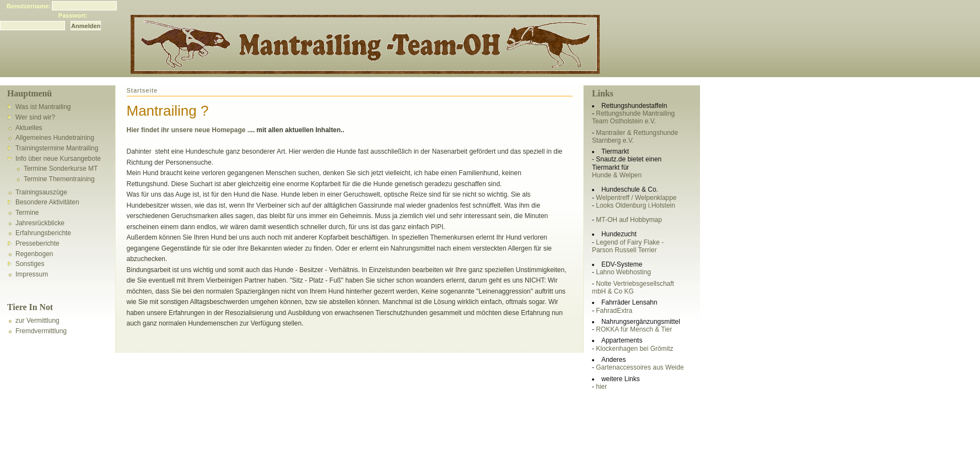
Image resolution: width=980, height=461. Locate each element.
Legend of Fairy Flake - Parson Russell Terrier (628, 246)
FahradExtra (614, 311)
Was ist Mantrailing (43, 107)
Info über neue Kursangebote (58, 159)
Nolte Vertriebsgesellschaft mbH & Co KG (633, 288)
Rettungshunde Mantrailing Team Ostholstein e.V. (633, 117)
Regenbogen (34, 254)
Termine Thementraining (59, 179)
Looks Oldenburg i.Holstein (636, 205)
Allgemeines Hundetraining (55, 138)
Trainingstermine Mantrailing (57, 148)
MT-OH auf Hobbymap (629, 220)
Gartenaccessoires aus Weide (640, 367)
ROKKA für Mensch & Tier (634, 329)
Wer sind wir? (35, 117)
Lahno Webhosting (623, 272)
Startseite (142, 90)
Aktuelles (29, 128)
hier (601, 387)
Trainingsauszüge (41, 192)
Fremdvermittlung (41, 331)
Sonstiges (30, 264)
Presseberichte (37, 243)
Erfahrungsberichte (43, 233)
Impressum (32, 274)
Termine (27, 213)
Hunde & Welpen (617, 175)
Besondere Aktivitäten (47, 202)
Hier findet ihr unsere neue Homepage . (188, 130)
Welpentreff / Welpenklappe (636, 198)
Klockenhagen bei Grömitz (634, 349)
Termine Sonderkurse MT (61, 169)
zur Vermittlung (37, 321)
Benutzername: (29, 6)
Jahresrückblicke (40, 223)
